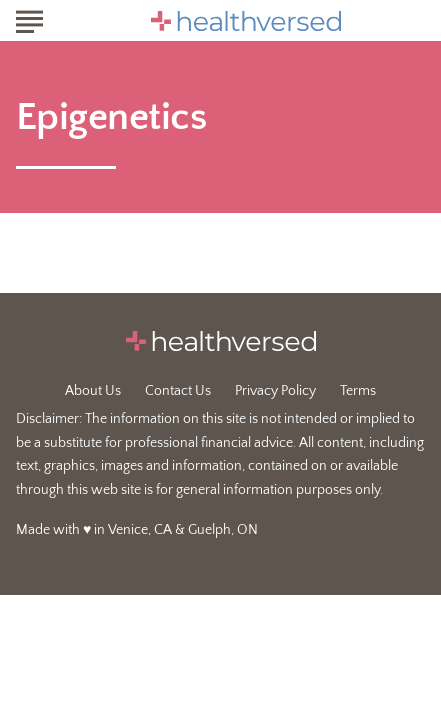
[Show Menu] (29, 19)
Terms (358, 391)
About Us (93, 391)
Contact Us (178, 391)
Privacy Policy (275, 391)
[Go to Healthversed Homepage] (246, 21)
